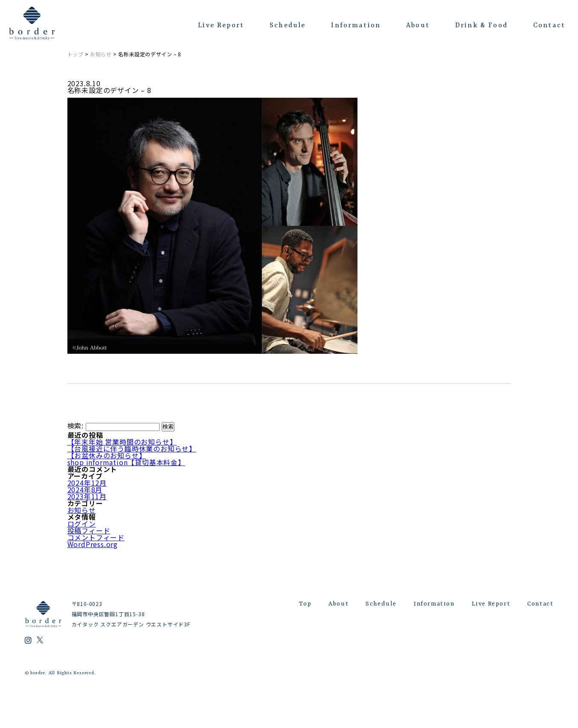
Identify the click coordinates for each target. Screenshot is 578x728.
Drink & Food (481, 26)
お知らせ (101, 54)
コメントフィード (96, 537)
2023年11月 (87, 496)
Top (305, 604)
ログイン (82, 524)
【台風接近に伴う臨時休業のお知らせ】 (132, 448)
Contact (549, 26)
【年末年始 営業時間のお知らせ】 (122, 442)
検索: (76, 425)
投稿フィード (89, 530)
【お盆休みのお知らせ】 (107, 455)
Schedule (288, 26)
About (418, 26)
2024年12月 (87, 483)
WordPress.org (93, 544)
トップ (76, 54)
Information (356, 26)
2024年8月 (85, 489)
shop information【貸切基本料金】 (126, 462)
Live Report (221, 26)
